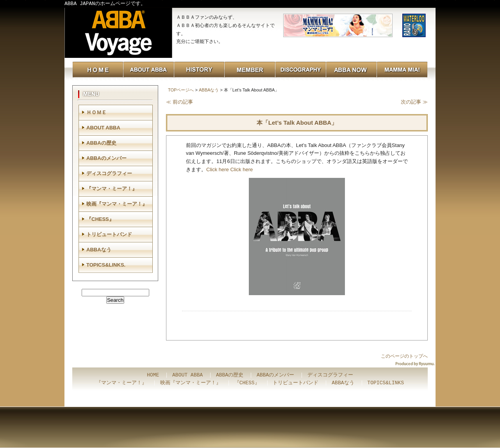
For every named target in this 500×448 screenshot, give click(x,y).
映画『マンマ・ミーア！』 (117, 204)
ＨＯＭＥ (96, 112)
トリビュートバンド (109, 234)
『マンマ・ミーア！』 (112, 189)
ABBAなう (209, 90)
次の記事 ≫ (414, 102)
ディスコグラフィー (109, 173)
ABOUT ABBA (103, 128)
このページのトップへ (404, 356)
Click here (218, 169)
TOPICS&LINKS (386, 383)
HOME (153, 375)
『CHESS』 (100, 219)
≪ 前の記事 (179, 102)
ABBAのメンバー (106, 158)
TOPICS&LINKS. (106, 265)
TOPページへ (181, 90)
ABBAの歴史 (101, 143)
